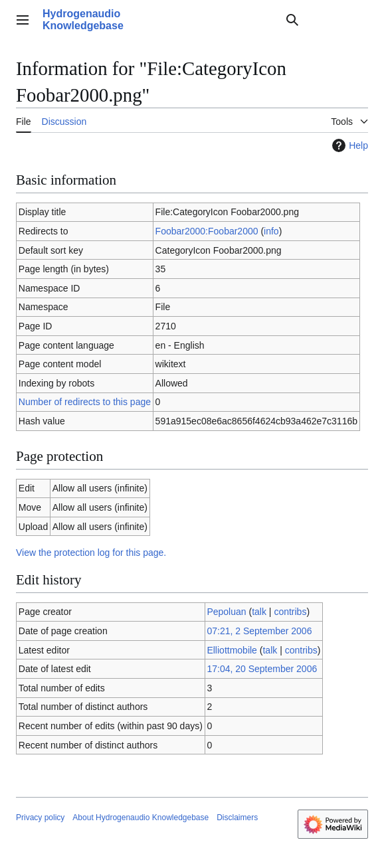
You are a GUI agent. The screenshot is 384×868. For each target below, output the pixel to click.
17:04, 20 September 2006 (262, 669)
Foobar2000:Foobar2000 (207, 231)
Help (348, 145)
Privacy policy (40, 818)
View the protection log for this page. (91, 553)
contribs (290, 612)
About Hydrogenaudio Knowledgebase (141, 818)
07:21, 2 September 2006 (259, 631)
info (271, 231)
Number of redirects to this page (85, 402)
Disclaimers (237, 818)
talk (259, 612)
